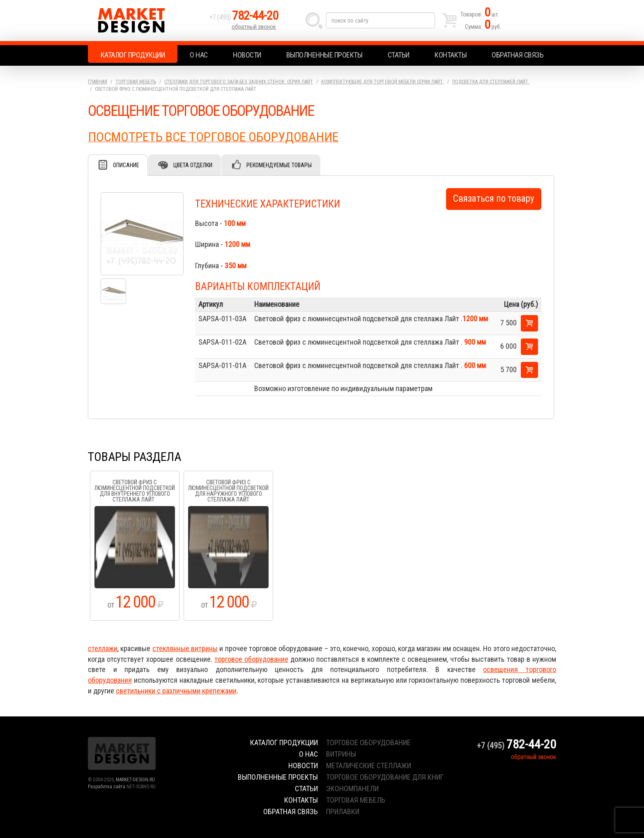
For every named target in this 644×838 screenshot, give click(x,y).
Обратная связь (517, 55)
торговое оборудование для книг (385, 777)
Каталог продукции (133, 55)
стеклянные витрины (185, 648)
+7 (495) (244, 17)
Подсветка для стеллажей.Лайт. (491, 82)
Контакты (451, 55)
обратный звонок (254, 27)
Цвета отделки (193, 165)
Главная (98, 82)
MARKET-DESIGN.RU (135, 780)
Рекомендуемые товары (279, 165)
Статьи (399, 55)
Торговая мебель (136, 82)
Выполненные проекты (324, 55)
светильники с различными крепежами (176, 691)
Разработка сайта (107, 787)
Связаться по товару (494, 199)
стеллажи (103, 648)
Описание (126, 165)
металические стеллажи (369, 765)
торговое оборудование (251, 659)
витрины (341, 754)
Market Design (146, 21)
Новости (247, 55)
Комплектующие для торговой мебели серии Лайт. (383, 82)
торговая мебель (356, 800)
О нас (199, 55)
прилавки (343, 812)
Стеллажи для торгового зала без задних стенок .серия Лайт (239, 82)
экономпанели (352, 789)
